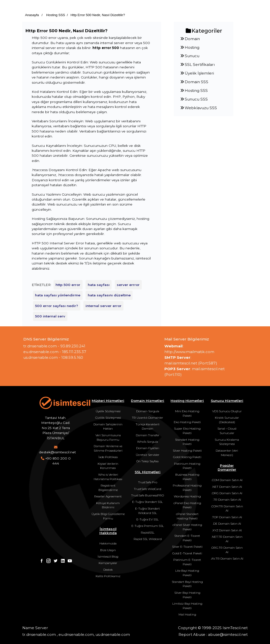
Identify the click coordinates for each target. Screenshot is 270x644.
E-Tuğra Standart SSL (148, 502)
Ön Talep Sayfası (148, 461)
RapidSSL (148, 532)
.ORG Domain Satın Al (227, 493)
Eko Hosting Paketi (187, 422)
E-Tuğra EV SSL (148, 519)
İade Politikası (108, 457)
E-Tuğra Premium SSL (148, 526)
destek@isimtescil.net (57, 452)
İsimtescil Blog (108, 556)
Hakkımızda (108, 543)
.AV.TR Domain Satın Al (227, 558)
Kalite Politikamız (108, 576)
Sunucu (190, 56)
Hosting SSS (55, 15)
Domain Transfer (148, 435)
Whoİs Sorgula (148, 442)
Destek (108, 570)
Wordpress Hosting (187, 496)
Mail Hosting (187, 614)
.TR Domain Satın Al (227, 500)
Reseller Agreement (108, 496)
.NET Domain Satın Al (227, 487)
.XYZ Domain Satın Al (227, 530)
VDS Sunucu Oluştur (227, 411)
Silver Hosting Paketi (187, 451)
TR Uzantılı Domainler (148, 418)
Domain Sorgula (148, 411)
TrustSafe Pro (148, 482)
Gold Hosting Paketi (187, 457)
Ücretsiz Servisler (148, 455)
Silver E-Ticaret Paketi (187, 547)
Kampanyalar (108, 563)
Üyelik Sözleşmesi (108, 411)
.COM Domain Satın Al (227, 480)
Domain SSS (194, 82)
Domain (190, 39)
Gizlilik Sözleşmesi (108, 418)
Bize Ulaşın (108, 550)
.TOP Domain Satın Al (227, 517)
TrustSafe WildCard (148, 489)
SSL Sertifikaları (197, 64)
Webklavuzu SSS (198, 108)
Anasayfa (32, 15)
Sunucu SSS (194, 99)
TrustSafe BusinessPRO (148, 495)
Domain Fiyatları (148, 448)
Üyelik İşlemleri (197, 73)
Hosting (190, 47)
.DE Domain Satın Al (227, 524)
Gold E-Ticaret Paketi (187, 553)
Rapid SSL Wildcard (148, 539)
